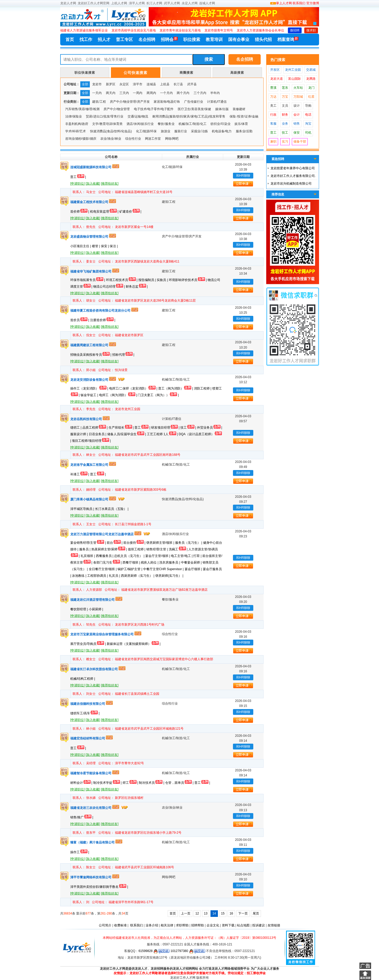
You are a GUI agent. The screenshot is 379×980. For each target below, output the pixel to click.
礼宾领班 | (88, 556)
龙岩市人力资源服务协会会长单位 (260, 30)
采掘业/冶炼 (199, 131)
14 (214, 913)
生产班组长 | (122, 428)
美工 (273, 106)
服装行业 (181, 131)
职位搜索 (192, 39)
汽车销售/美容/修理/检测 (82, 109)
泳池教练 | (79, 576)
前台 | (115, 543)
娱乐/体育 (241, 124)
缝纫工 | (76, 428)
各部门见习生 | (108, 562)
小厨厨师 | (96, 609)
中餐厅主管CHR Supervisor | (164, 569)
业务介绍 (152, 925)
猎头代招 (263, 39)
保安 (297, 133)
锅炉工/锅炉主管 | (130, 569)
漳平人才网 (137, 3)
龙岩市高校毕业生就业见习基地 (134, 30)
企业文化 (213, 925)
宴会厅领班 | (194, 569)
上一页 (186, 913)
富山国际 (294, 79)
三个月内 (200, 93)
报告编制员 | (148, 280)
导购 (308, 106)
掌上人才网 (281, 3)
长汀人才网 (154, 3)
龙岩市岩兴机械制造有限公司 (291, 184)
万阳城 (298, 97)
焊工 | (131, 783)
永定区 (124, 84)
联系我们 (299, 3)
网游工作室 (153, 139)
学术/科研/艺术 (76, 131)
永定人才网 (190, 3)
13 (206, 913)
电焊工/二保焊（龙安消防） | (134, 388)
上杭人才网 (119, 3)
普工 (273, 133)
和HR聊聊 (243, 176)
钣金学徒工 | (90, 395)
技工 (285, 133)
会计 (297, 115)
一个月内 (166, 93)
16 (231, 913)
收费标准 (120, 925)
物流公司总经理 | (109, 287)
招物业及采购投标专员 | (91, 355)
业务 (285, 124)
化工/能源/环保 (146, 131)
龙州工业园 (293, 70)
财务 (285, 115)
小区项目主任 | (81, 246)
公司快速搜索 (135, 73)
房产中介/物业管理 (117, 109)
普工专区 (124, 39)
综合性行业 (133, 139)
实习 (285, 142)
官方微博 (313, 3)
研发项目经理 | (166, 428)
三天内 (124, 93)
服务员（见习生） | (189, 543)
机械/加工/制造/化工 (193, 124)
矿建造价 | (130, 212)
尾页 (256, 913)
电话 (308, 115)
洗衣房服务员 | (170, 562)
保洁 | (114, 246)
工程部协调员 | (98, 576)
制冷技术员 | (152, 783)
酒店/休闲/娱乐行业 (140, 124)
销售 (297, 124)
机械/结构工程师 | (83, 679)
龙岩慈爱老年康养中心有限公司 (293, 168)
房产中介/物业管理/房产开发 (130, 102)
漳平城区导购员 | (83, 509)
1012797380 (188, 951)
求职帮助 (182, 925)
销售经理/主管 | (158, 549)
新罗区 (111, 84)
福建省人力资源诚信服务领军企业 (84, 30)
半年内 (215, 93)
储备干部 (300, 142)
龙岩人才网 (68, 3)
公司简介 (105, 925)
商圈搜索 (186, 73)
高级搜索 (237, 73)
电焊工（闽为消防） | (118, 395)
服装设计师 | (79, 434)
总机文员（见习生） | (130, 556)
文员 (285, 106)
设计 (297, 106)
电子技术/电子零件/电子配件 (154, 109)
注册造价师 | (103, 320)
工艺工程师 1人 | (163, 434)
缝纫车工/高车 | (85, 713)
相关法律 (167, 925)
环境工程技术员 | (122, 280)
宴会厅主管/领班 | (158, 556)
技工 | (189, 428)
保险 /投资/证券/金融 (244, 116)
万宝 (285, 97)
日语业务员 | (98, 434)
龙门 (311, 88)
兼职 (273, 142)
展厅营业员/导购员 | (88, 644)
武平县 (192, 84)
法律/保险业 (74, 116)
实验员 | (163, 280)
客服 (273, 124)
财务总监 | (137, 287)
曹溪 (273, 88)
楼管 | (96, 246)
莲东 (285, 88)
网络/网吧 (172, 139)
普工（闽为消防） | (176, 388)
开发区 (275, 70)
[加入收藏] (93, 184)
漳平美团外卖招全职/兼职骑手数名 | (99, 887)
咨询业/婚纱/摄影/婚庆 (81, 139)
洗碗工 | (179, 549)
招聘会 (169, 39)
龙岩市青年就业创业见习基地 (180, 30)
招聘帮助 (198, 925)
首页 (70, 39)
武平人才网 (172, 3)
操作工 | (80, 852)
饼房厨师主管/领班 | (161, 543)
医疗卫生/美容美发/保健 (195, 109)
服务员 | (85, 549)
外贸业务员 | (210, 428)
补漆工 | (80, 474)
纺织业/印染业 (220, 124)
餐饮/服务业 (166, 124)
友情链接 (274, 925)
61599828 (154, 951)
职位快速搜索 (85, 73)
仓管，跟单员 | (180, 783)
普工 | (78, 177)
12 (197, 913)
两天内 (111, 93)
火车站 (298, 88)
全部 (85, 84)
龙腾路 (311, 79)
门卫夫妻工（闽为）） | (158, 395)
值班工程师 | (137, 549)
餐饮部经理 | (79, 609)
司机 (308, 133)
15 (223, 913)
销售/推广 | (82, 817)
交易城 (311, 70)
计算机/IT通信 (217, 102)
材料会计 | (82, 783)
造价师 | (80, 212)
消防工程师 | (203, 388)
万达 (273, 97)
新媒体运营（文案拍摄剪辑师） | (134, 644)
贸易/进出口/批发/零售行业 (105, 116)
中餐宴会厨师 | (192, 562)
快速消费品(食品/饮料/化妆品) (111, 131)
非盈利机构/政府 (77, 124)
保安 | (105, 246)
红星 (311, 97)
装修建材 (239, 109)
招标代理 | (123, 355)
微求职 (311, 30)
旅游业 (166, 131)
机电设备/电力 (222, 131)
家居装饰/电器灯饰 (167, 102)
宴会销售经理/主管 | (88, 543)
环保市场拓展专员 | (88, 280)
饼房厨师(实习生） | (169, 576)
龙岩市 (97, 84)
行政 (273, 115)
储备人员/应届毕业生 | (127, 434)
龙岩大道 (277, 79)
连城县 (151, 84)
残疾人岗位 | (150, 562)
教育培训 (214, 39)
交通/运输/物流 (138, 116)
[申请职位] (78, 184)
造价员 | (80, 320)
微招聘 (295, 30)
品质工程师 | (95, 428)
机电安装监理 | (105, 212)
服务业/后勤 (244, 131)
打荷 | (198, 556)
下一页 (243, 913)
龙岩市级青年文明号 (219, 30)
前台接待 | (135, 543)
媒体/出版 (222, 109)
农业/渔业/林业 (111, 139)
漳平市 (138, 84)
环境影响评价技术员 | (188, 280)
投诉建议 (259, 925)
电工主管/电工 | (182, 556)
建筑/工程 (99, 102)
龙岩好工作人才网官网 (93, 3)
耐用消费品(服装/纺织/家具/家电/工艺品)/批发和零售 (189, 116)
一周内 (138, 93)
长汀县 (178, 84)
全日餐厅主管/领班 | (103, 569)
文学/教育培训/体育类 (107, 124)
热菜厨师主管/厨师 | (110, 549)
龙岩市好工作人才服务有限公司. (293, 176)
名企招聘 (147, 39)
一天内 (97, 93)
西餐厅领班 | (132, 562)
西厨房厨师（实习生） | (138, 576)
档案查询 (288, 39)
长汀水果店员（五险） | (112, 509)
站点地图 (243, 925)
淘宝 (308, 124)
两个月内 (183, 93)
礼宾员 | (115, 576)
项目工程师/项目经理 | (91, 441)
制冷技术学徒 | (108, 783)
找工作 (86, 39)
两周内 (151, 93)
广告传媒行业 (194, 102)
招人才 (104, 39)
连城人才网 (207, 3)
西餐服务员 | (105, 556)
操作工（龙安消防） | (90, 388)
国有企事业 (239, 39)
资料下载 (228, 925)
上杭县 (165, 84)
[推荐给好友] (110, 184)
